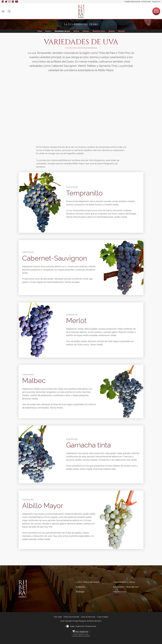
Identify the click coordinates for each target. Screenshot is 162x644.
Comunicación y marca (97, 11)
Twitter (6, 2)
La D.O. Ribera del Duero (40, 11)
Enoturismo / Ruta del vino (119, 11)
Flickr (13, 2)
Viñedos (86, 31)
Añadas (112, 31)
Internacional (137, 10)
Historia (122, 31)
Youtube (17, 2)
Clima (39, 31)
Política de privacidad (71, 617)
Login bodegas (103, 617)
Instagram (10, 2)
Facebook (3, 2)
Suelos (48, 31)
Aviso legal (58, 617)
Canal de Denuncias (88, 617)
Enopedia (56, 10)
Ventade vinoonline (156, 11)
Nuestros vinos (99, 31)
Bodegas (68, 10)
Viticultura (146, 2)
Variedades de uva (62, 31)
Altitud (76, 31)
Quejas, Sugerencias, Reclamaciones (83, 626)
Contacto (156, 2)
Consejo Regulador (132, 2)
